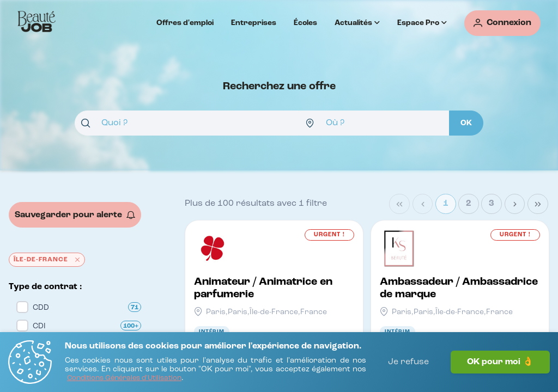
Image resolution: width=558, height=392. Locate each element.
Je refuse (408, 362)
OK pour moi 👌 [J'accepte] (500, 362)
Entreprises (254, 23)
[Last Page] (538, 204)
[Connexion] (502, 23)
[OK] (466, 123)
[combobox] (187, 123)
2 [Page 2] (469, 204)
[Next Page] (515, 204)
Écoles (305, 23)
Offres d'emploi (185, 23)
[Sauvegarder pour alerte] (75, 215)
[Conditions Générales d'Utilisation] (124, 379)
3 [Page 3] (492, 204)
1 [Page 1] (446, 204)
